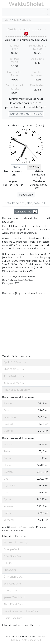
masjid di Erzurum (21, 527)
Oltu (6, 410)
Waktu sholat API (31, 640)
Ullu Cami (9, 563)
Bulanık (8, 431)
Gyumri (8, 499)
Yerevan (8, 506)
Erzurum (26, 20)
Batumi (8, 458)
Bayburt (8, 424)
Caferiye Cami (11, 549)
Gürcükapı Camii (13, 556)
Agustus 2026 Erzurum (17, 390)
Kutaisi (7, 513)
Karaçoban (10, 417)
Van (6, 493)
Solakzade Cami (12, 584)
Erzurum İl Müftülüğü (17, 543)
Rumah (7, 20)
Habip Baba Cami (13, 618)
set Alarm (34, 167)
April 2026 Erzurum (15, 362)
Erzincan (9, 444)
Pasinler (8, 403)
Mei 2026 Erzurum (14, 369)
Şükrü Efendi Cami (14, 597)
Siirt (6, 479)
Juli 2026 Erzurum (14, 383)
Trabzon (8, 451)
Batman (8, 472)
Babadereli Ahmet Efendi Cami (21, 611)
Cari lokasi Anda (26, 211)
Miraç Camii (10, 570)
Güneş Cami (10, 591)
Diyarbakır (9, 486)
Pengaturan (26, 195)
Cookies (15, 640)
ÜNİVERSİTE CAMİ (14, 577)
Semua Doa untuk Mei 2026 (26, 114)
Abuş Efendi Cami (14, 604)
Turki (16, 20)
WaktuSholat (26, 4)
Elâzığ (7, 465)
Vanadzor (9, 520)
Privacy (41, 637)
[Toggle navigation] (44, 12)
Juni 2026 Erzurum (15, 376)
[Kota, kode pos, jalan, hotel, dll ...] (26, 203)
